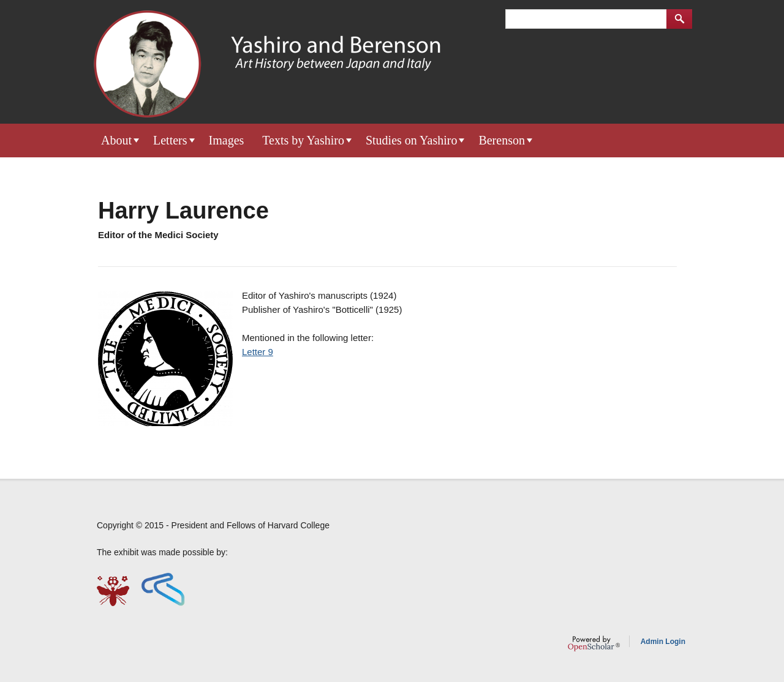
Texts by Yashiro (303, 140)
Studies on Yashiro (411, 140)
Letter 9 (258, 352)
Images (227, 140)
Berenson (502, 140)
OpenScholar (594, 643)
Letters (170, 140)
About (116, 140)
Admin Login (663, 642)
